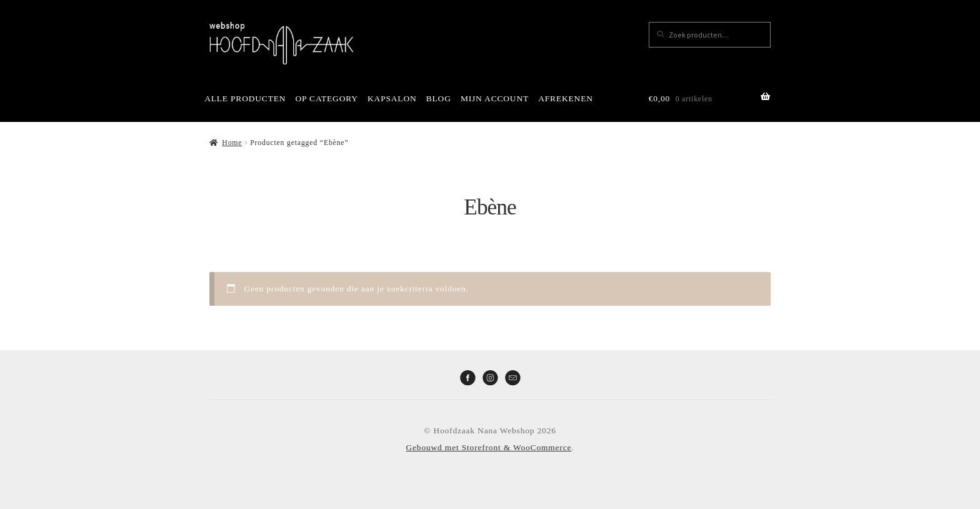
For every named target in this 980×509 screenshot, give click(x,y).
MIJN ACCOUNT (495, 98)
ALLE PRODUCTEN (245, 98)
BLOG (439, 98)
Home (232, 143)
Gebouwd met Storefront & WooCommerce (489, 447)
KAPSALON (392, 98)
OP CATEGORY (327, 98)
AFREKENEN (566, 98)
